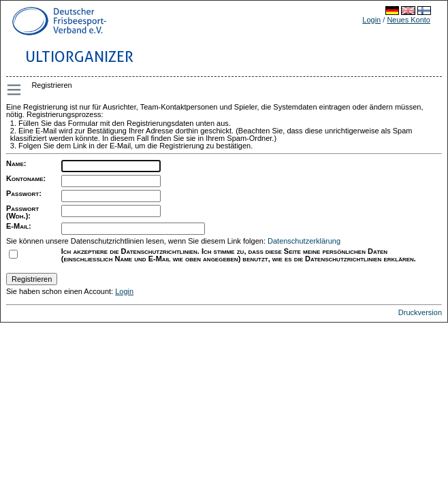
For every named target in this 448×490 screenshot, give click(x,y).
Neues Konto (409, 20)
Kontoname (25, 178)
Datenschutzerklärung (304, 241)
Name (15, 163)
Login (371, 20)
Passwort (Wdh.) (22, 212)
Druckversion (420, 312)
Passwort (22, 193)
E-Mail (17, 226)
